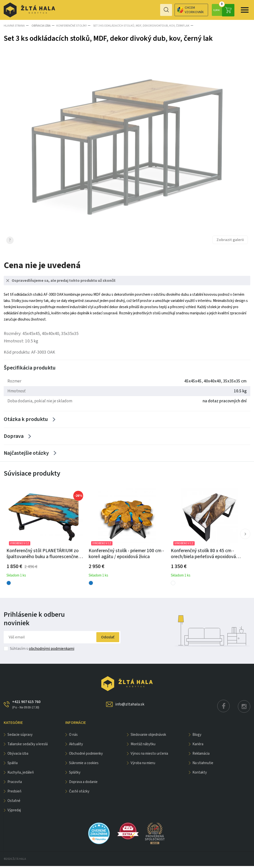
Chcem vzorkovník (171, 10)
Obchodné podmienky (86, 756)
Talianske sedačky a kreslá (28, 746)
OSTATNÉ (14, 803)
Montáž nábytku (143, 746)
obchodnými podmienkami (52, 651)
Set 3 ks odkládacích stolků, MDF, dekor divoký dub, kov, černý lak (140, 25)
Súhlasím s (42, 651)
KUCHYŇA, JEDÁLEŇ (21, 774)
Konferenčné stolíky (71, 25)
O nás (73, 737)
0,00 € (223, 10)
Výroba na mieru (143, 765)
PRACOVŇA (15, 784)
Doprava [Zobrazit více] (14, 437)
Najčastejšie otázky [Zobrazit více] (26, 455)
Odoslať (105, 639)
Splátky (75, 774)
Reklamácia (201, 756)
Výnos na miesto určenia (149, 756)
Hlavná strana (14, 25)
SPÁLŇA (13, 765)
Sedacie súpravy (20, 737)
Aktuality (76, 746)
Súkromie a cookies (84, 765)
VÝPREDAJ (14, 812)
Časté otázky (79, 793)
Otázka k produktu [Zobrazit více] (26, 419)
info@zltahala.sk (130, 706)
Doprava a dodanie (83, 784)
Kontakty (200, 774)
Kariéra (198, 746)
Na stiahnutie (203, 765)
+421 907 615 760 (26, 706)
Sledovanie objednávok (148, 737)
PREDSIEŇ (14, 793)
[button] (245, 536)
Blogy (197, 737)
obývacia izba (40, 25)
